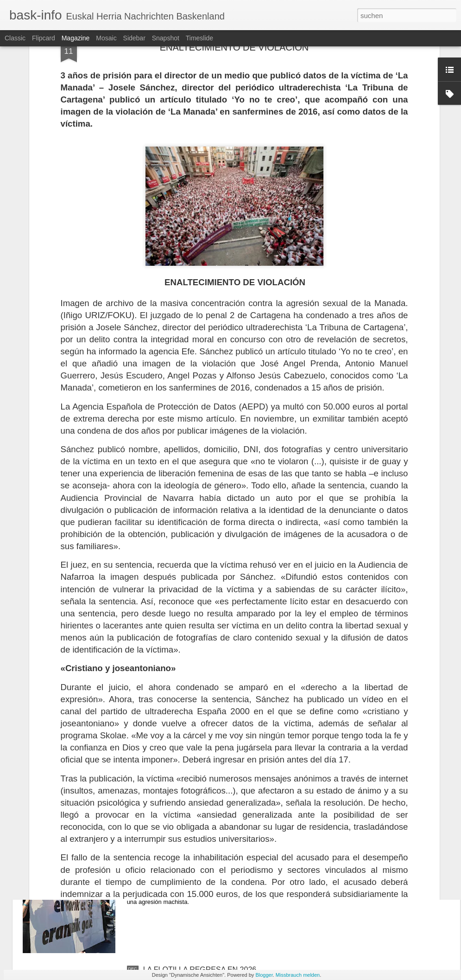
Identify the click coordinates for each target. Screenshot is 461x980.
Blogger (264, 975)
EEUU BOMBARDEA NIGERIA (194, 759)
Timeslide (199, 38)
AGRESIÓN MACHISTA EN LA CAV (202, 864)
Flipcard (44, 38)
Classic (15, 38)
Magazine (76, 38)
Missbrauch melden (298, 975)
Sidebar (134, 38)
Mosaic (106, 38)
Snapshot (166, 38)
